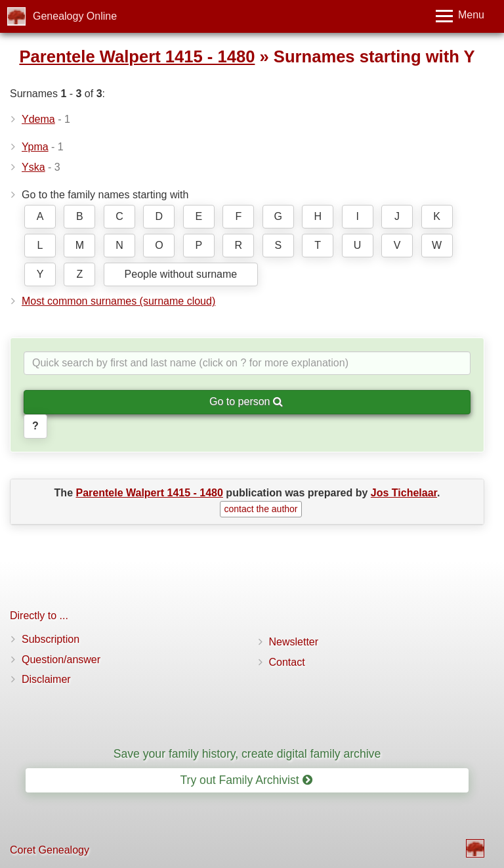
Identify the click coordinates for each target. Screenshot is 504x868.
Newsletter (294, 642)
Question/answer (61, 660)
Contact (287, 662)
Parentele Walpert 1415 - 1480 (137, 56)
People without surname (181, 274)
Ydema (38, 119)
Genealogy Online (75, 16)
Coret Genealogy (50, 850)
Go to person (246, 401)
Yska (33, 167)
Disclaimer (46, 679)
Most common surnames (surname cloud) (118, 301)
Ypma (35, 147)
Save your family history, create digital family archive (247, 754)
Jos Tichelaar (404, 493)
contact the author (261, 509)
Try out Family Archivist (246, 780)
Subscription (51, 639)
